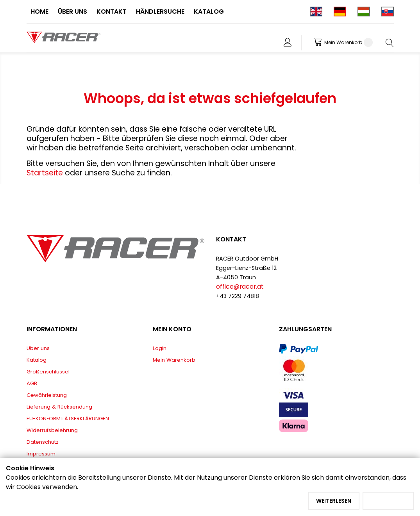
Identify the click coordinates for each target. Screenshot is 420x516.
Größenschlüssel (48, 372)
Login (160, 348)
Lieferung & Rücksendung (59, 407)
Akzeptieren (388, 501)
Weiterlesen (334, 501)
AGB (32, 383)
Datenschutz (43, 442)
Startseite (46, 173)
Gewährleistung (47, 395)
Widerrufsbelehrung (52, 430)
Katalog (37, 360)
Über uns (38, 348)
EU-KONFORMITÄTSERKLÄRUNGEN (68, 419)
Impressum (41, 454)
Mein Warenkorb (174, 360)
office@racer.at (240, 287)
